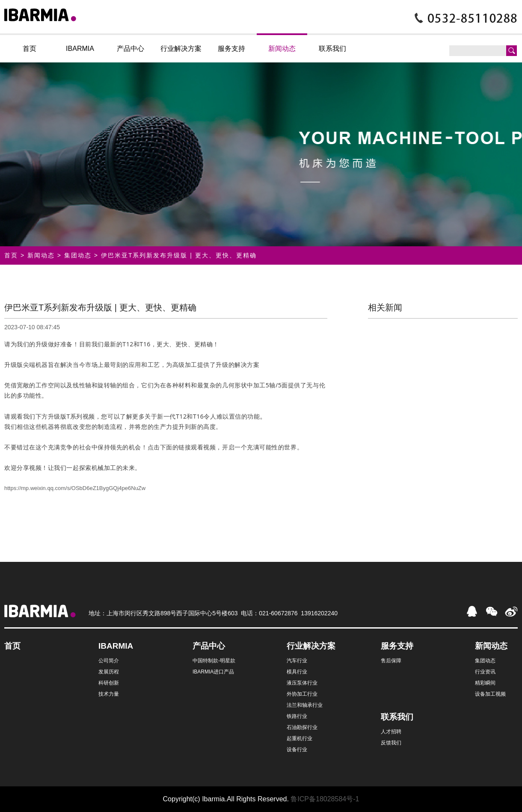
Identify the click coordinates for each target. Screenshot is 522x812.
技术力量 (109, 694)
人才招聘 (391, 732)
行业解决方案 (181, 49)
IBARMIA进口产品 (213, 672)
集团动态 (78, 255)
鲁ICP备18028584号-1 (325, 799)
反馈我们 (391, 743)
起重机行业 (300, 738)
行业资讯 (485, 672)
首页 (30, 49)
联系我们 (332, 49)
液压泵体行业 (302, 683)
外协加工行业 (302, 694)
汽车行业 (297, 661)
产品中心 (130, 49)
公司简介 (109, 661)
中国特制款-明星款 (214, 661)
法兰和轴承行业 (305, 705)
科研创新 (109, 683)
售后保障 (391, 661)
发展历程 (109, 672)
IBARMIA (80, 49)
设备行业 (297, 750)
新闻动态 (282, 49)
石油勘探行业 (302, 727)
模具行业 (297, 672)
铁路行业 (297, 716)
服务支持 (231, 49)
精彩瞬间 (485, 683)
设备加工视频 (490, 694)
